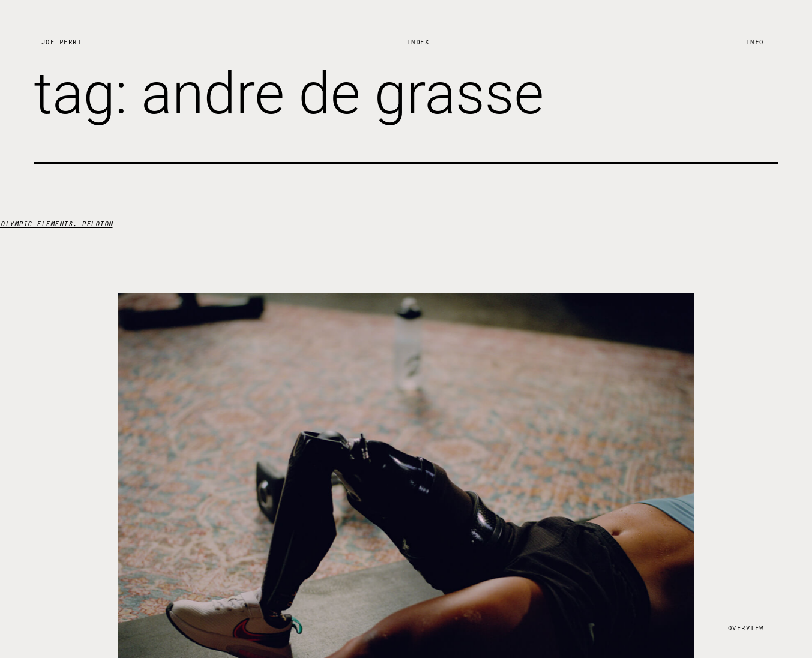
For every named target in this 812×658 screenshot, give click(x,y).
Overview (745, 627)
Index (418, 41)
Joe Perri (61, 41)
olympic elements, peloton (56, 223)
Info (754, 41)
